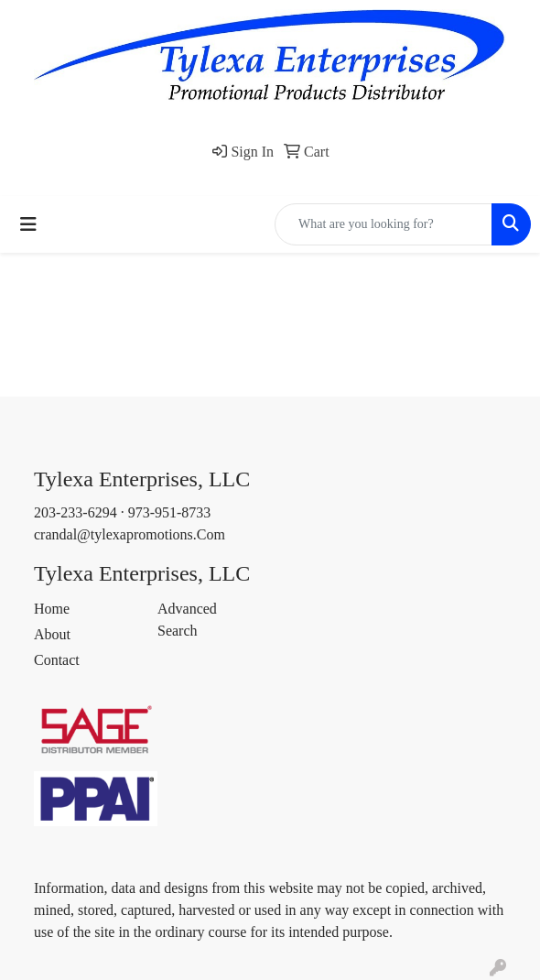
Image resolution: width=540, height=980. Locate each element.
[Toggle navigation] (28, 224)
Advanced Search (187, 620)
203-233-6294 (76, 512)
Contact (57, 660)
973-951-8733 (170, 512)
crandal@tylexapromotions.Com (130, 534)
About (52, 634)
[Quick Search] (383, 224)
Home (52, 609)
